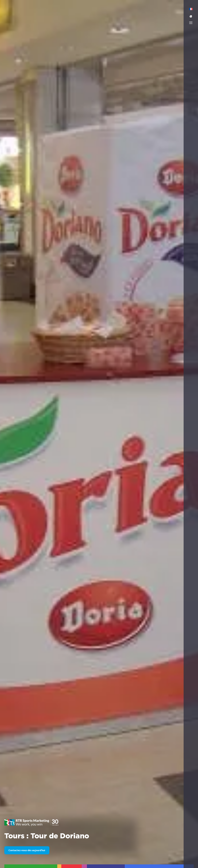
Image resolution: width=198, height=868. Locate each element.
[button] (191, 16)
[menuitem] (191, 9)
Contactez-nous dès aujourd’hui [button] (27, 850)
